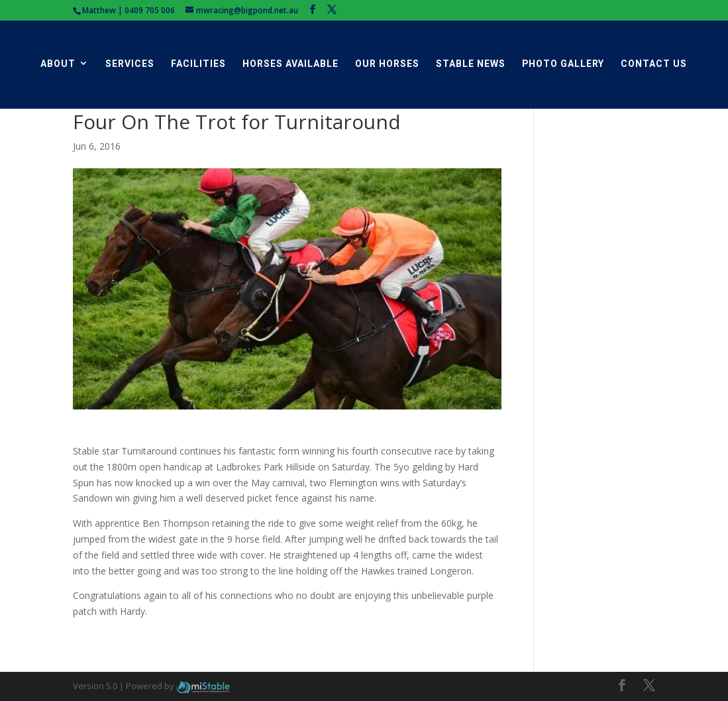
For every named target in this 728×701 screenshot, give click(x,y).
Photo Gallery (563, 64)
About (58, 64)
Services (130, 64)
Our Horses (387, 64)
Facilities (198, 64)
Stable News (471, 64)
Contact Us (654, 64)
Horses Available (290, 64)
